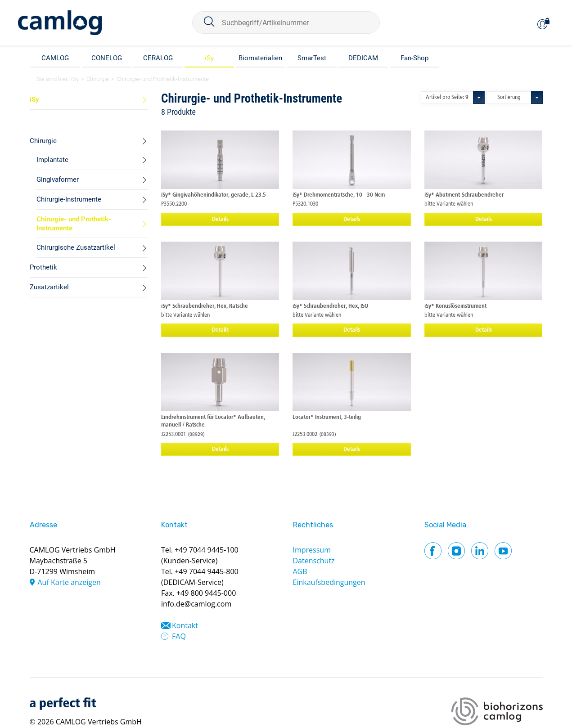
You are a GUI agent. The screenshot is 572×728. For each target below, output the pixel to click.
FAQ (179, 636)
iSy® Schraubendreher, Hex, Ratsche (205, 306)
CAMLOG (55, 58)
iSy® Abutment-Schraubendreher (464, 195)
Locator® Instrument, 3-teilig (327, 417)
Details (220, 219)
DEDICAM (363, 58)
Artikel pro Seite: (447, 97)
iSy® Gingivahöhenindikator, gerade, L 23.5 (214, 195)
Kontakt (185, 625)
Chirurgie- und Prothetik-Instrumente (163, 79)
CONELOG (107, 58)
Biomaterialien (260, 58)
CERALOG (158, 58)
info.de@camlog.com (196, 604)
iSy (209, 58)
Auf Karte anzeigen (69, 582)
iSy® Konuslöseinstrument (455, 306)
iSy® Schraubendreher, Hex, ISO (330, 306)
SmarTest (312, 58)
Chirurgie (98, 79)
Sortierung (509, 97)
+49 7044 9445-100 (207, 550)
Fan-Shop (414, 58)
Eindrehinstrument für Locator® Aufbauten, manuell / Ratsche (213, 421)
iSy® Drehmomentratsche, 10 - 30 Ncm (339, 195)
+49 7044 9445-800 (207, 571)
